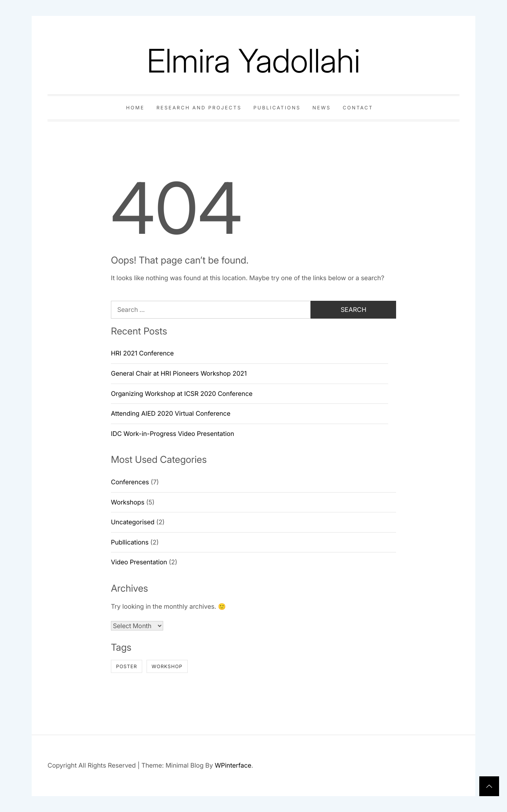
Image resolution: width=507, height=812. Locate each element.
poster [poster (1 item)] (127, 666)
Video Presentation (139, 562)
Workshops (128, 502)
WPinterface (233, 765)
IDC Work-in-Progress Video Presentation (172, 434)
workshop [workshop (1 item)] (167, 666)
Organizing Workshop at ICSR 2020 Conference (182, 394)
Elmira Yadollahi (254, 61)
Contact (358, 108)
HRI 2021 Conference (142, 353)
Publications (277, 108)
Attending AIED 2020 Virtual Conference (171, 413)
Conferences (130, 482)
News (322, 108)
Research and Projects (199, 108)
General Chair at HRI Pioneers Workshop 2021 (179, 373)
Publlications (130, 542)
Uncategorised (133, 522)
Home (135, 108)
